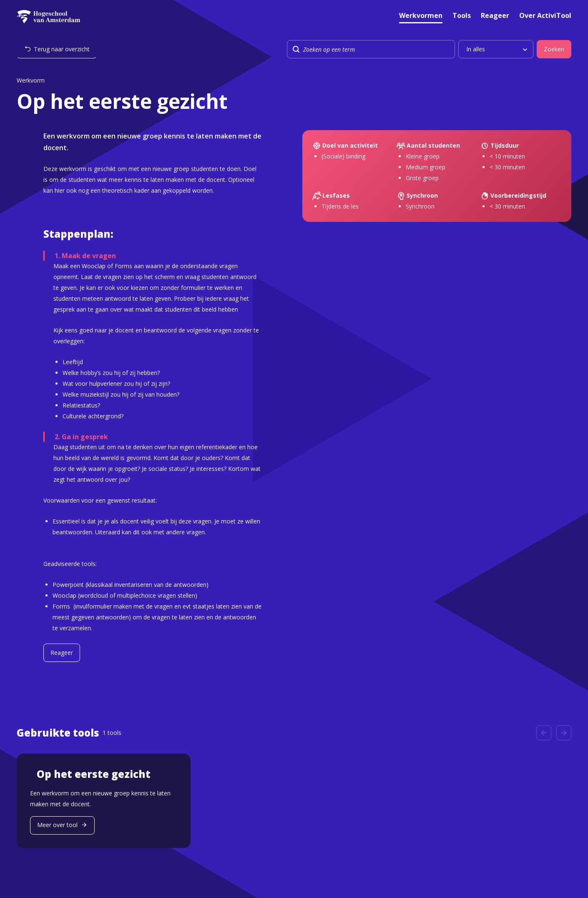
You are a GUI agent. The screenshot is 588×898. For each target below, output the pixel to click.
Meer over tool (57, 825)
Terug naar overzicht (62, 49)
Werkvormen (421, 16)
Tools (462, 16)
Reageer (495, 16)
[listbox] (496, 49)
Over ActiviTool (545, 16)
